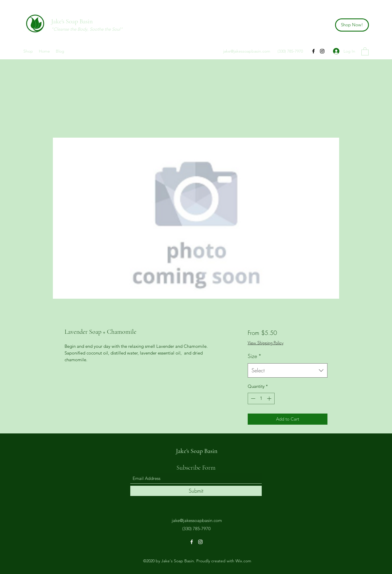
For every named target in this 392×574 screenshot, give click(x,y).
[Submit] (196, 491)
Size (255, 356)
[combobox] (288, 371)
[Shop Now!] (352, 25)
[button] (365, 51)
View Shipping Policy (266, 343)
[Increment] (270, 398)
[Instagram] (322, 51)
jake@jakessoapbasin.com (247, 51)
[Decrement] (253, 398)
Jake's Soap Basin (72, 21)
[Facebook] (313, 51)
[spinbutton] (261, 398)
